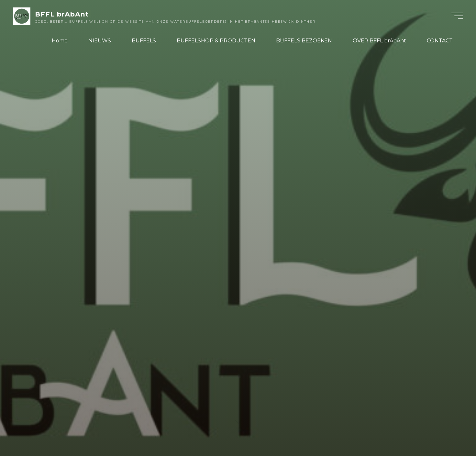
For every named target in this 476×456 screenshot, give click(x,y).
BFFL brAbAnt (62, 14)
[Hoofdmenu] (457, 16)
